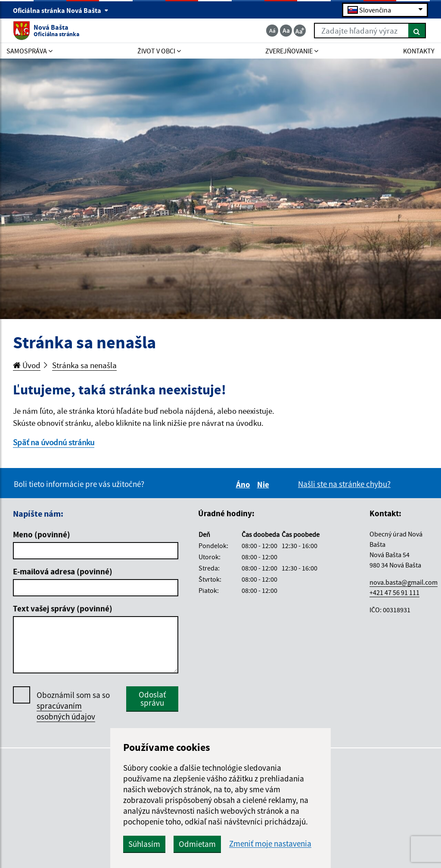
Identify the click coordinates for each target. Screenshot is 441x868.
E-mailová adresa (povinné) (63, 571)
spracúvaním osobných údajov (66, 711)
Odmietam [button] (197, 844)
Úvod (27, 365)
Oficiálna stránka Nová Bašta (61, 10)
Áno (244, 484)
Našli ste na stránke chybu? (344, 484)
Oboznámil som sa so (73, 706)
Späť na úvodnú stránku (54, 442)
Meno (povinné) (42, 534)
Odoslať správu (152, 699)
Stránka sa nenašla (84, 365)
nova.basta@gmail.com (404, 582)
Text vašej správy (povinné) (63, 608)
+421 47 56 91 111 (394, 592)
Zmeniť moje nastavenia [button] (270, 844)
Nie (264, 484)
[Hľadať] (417, 31)
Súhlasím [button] (144, 844)
